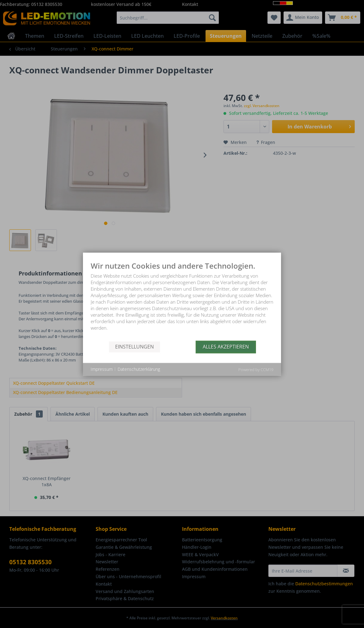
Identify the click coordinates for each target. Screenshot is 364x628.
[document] (182, 301)
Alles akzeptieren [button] (226, 347)
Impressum (102, 369)
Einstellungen (134, 347)
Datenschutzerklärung (139, 369)
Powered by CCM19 (256, 369)
